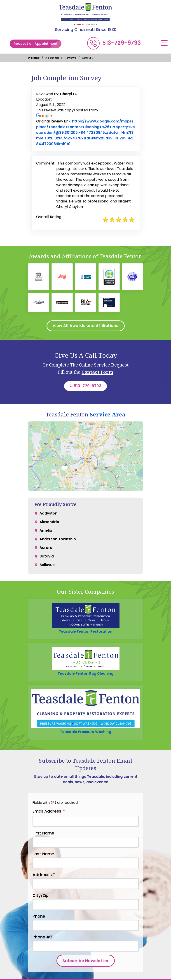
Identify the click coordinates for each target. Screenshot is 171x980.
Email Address (49, 815)
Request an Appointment (38, 44)
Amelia (46, 534)
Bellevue (47, 570)
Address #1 (44, 878)
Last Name (43, 857)
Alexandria (49, 525)
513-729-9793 (122, 43)
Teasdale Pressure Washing (85, 735)
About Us (52, 58)
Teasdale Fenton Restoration (86, 634)
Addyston (49, 516)
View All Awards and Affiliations (86, 327)
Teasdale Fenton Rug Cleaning (85, 676)
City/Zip (41, 899)
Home (34, 58)
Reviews (70, 58)
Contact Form (97, 373)
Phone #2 (42, 940)
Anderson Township (58, 543)
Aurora (46, 552)
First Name (43, 836)
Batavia (47, 561)
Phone (39, 920)
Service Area (108, 417)
